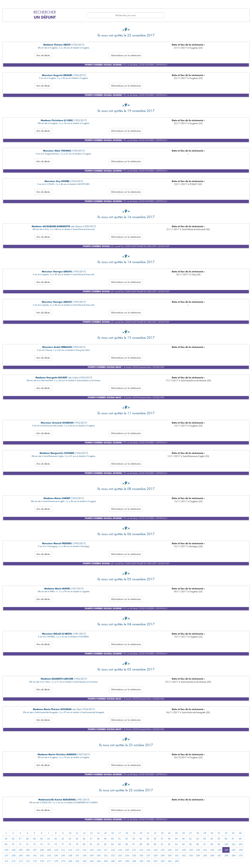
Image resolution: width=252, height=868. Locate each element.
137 (6, 855)
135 (233, 850)
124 (155, 850)
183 (92, 861)
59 (176, 839)
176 (42, 861)
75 (49, 844)
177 (49, 861)
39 (34, 839)
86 (127, 844)
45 (77, 839)
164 (198, 855)
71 (20, 844)
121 (134, 850)
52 (127, 839)
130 (198, 850)
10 (70, 833)
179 (63, 861)
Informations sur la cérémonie (126, 55)
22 (155, 833)
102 (241, 844)
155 (134, 855)
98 (212, 844)
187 (120, 861)
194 (170, 861)
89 (148, 844)
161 (177, 855)
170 (241, 855)
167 (219, 855)
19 (134, 833)
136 (241, 850)
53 (134, 839)
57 (162, 839)
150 (99, 855)
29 (205, 833)
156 (141, 855)
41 (49, 839)
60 (183, 839)
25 (176, 833)
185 (106, 861)
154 (127, 855)
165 (205, 855)
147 (77, 855)
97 (205, 844)
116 (99, 850)
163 (191, 855)
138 (13, 855)
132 (212, 850)
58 (169, 839)
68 (240, 839)
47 (91, 839)
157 (148, 855)
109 (49, 850)
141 (35, 855)
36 (13, 839)
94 (183, 844)
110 (56, 850)
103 (6, 850)
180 (70, 861)
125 (162, 850)
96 (198, 844)
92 (169, 844)
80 (84, 844)
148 (84, 855)
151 (106, 855)
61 (190, 839)
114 (84, 850)
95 (190, 844)
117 (106, 850)
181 (77, 861)
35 (6, 839)
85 (119, 844)
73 (34, 844)
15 (105, 833)
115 (92, 850)
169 (233, 855)
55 (148, 839)
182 (84, 861)
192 (155, 861)
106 (28, 850)
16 (113, 833)
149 (92, 855)
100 (226, 844)
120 (127, 850)
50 (112, 839)
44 (70, 839)
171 (6, 861)
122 (141, 850)
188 (127, 861)
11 (77, 833)
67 (233, 839)
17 (120, 833)
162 (184, 855)
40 (41, 839)
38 (27, 839)
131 (205, 850)
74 (41, 844)
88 (141, 844)
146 (70, 855)
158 (155, 855)
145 (63, 855)
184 (99, 861)
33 (233, 833)
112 (70, 850)
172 (13, 861)
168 (226, 855)
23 (162, 833)
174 (28, 861)
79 (77, 844)
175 (35, 861)
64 (212, 839)
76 (56, 844)
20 (141, 833)
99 (219, 844)
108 (42, 850)
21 (148, 833)
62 (198, 839)
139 (21, 855)
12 (84, 833)
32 (226, 833)
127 (177, 850)
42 (56, 839)
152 (113, 855)
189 (134, 861)
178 (56, 861)
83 (105, 844)
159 (162, 855)
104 (13, 850)
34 (240, 833)
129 (191, 850)
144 (56, 855)
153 (120, 855)
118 (113, 850)
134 (226, 850)
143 (49, 855)
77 (63, 844)
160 (170, 855)
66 (226, 839)
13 (91, 833)
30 (212, 833)
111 (63, 850)
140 (28, 855)
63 (205, 839)
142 (42, 855)
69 (6, 844)
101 (233, 844)
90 (155, 844)
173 (21, 861)
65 (219, 839)
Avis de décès (43, 55)
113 (77, 850)
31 (219, 833)
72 (27, 844)
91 (162, 844)
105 (21, 850)
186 (113, 861)
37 (20, 839)
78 (70, 844)
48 (98, 839)
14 (98, 833)
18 (127, 833)
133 (219, 850)
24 (169, 833)
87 (134, 844)
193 (162, 861)
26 (184, 833)
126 (170, 850)
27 (191, 833)
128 (184, 850)
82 (98, 844)
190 (141, 861)
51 (119, 839)
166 (212, 855)
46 (84, 839)
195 (177, 861)
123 (148, 850)
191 (148, 861)
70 (13, 844)
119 (120, 850)
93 (176, 844)
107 (35, 850)
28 (198, 833)
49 (105, 839)
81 (91, 844)
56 (155, 839)
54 (141, 839)
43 (63, 839)
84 (112, 844)
